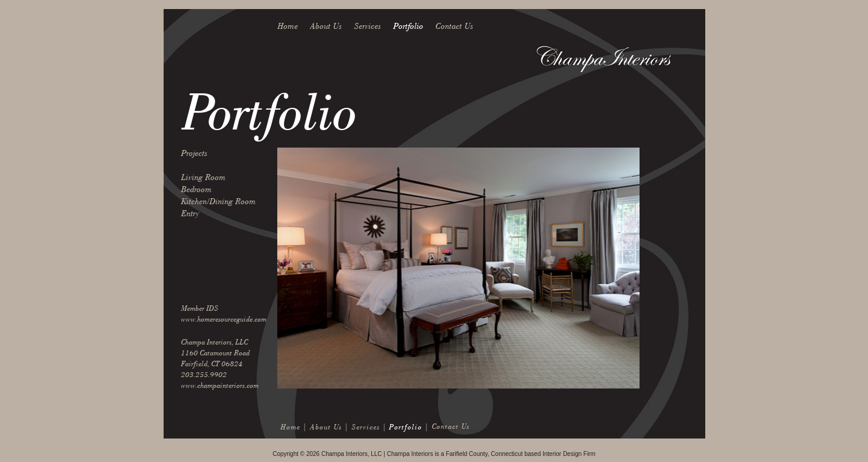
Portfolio (408, 26)
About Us (326, 26)
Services (367, 26)
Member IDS (200, 308)
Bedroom (196, 189)
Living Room (203, 177)
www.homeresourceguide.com (224, 319)
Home (288, 26)
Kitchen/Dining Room (218, 201)
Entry (190, 214)
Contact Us (454, 26)
